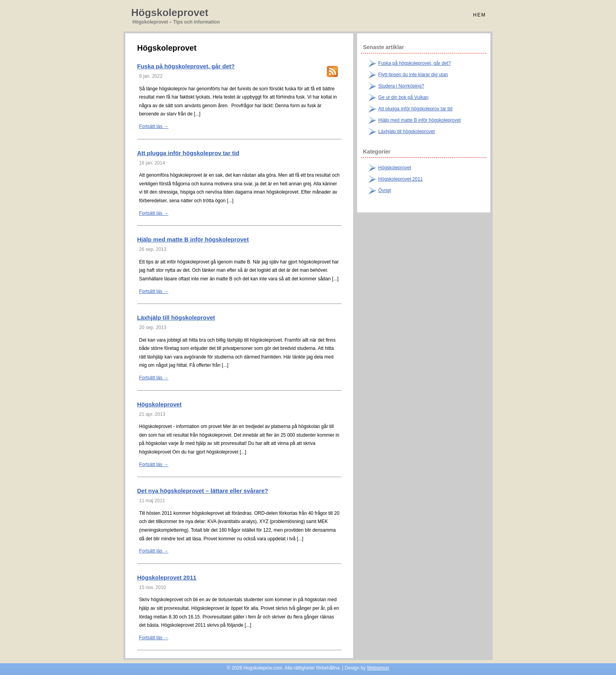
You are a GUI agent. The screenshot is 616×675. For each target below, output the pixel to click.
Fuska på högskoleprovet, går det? (186, 66)
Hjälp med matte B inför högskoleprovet (193, 239)
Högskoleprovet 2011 (167, 577)
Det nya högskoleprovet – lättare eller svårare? (203, 491)
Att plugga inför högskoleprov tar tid (188, 153)
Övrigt (385, 190)
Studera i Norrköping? (401, 86)
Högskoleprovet (170, 13)
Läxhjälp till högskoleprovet (176, 317)
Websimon (378, 668)
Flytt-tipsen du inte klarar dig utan (413, 75)
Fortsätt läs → (154, 126)
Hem (479, 15)
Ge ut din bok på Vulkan (403, 97)
